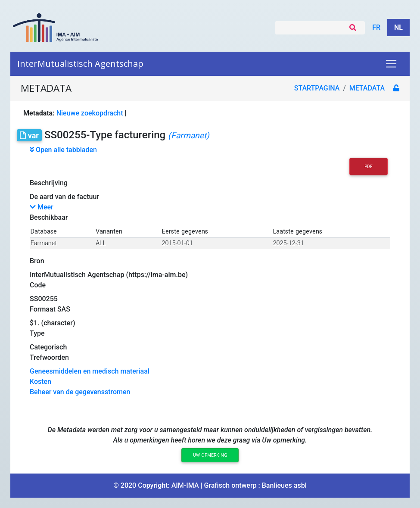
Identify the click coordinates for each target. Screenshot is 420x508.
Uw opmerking (210, 455)
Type (37, 333)
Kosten (40, 382)
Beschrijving (49, 183)
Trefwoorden (49, 357)
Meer (42, 207)
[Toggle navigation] (391, 64)
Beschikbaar (49, 217)
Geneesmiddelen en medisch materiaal (90, 371)
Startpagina (317, 88)
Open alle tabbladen (63, 150)
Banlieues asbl (284, 485)
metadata (367, 88)
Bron (37, 261)
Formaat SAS (50, 309)
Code (38, 285)
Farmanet (44, 243)
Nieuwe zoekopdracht (90, 113)
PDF (369, 167)
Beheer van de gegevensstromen (80, 392)
